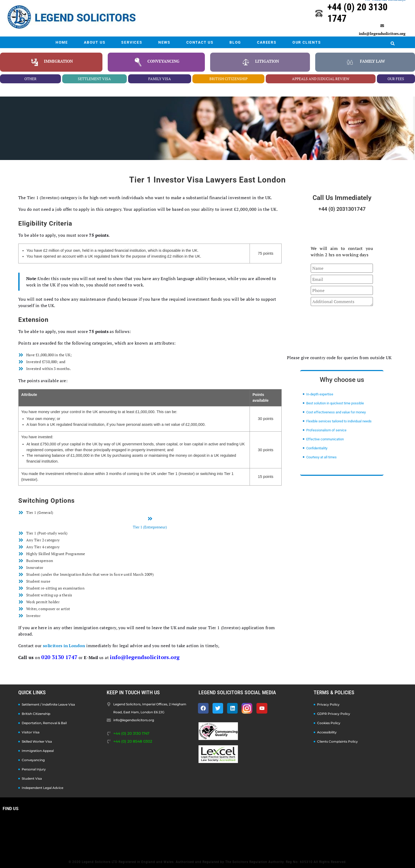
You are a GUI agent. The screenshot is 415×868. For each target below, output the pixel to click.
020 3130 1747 (59, 657)
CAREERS (267, 42)
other (30, 79)
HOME (62, 42)
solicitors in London (64, 646)
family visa (160, 79)
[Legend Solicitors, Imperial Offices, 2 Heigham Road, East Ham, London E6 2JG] (207, 834)
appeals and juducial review (321, 79)
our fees (396, 79)
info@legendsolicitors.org (382, 33)
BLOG (235, 42)
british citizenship (228, 79)
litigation (267, 61)
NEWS (164, 42)
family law (373, 61)
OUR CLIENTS (307, 42)
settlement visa (94, 79)
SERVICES (132, 42)
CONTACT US (200, 42)
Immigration (58, 61)
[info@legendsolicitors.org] (382, 26)
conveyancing (163, 61)
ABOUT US (95, 42)
